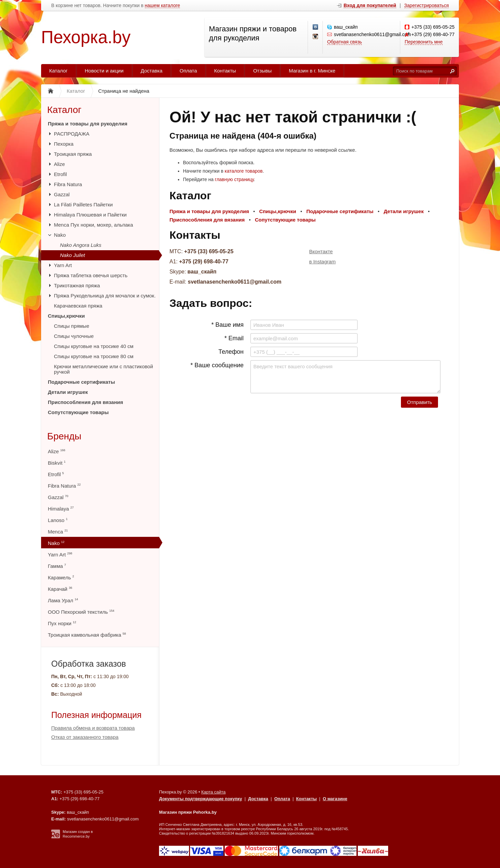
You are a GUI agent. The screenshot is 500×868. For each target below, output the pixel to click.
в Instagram (323, 262)
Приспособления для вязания (85, 402)
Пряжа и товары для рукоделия (88, 124)
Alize (59, 164)
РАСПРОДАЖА (72, 134)
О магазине (335, 799)
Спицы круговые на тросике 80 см (94, 356)
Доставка (152, 71)
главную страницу (234, 179)
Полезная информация (96, 715)
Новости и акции (104, 71)
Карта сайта (213, 792)
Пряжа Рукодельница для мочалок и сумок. (105, 296)
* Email (234, 338)
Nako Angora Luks (81, 245)
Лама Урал (63, 600)
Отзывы (262, 71)
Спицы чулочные (74, 336)
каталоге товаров (244, 171)
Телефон (231, 352)
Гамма (57, 566)
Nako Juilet (72, 255)
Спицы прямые (72, 326)
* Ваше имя (227, 325)
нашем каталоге (163, 6)
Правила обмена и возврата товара (93, 728)
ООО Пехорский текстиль (81, 612)
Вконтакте (321, 251)
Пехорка (64, 144)
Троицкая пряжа (73, 154)
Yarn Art (63, 265)
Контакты (225, 71)
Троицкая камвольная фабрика (87, 635)
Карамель (61, 577)
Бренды (64, 436)
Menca (58, 532)
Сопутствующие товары (78, 412)
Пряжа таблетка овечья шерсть (91, 275)
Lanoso (58, 520)
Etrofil (60, 174)
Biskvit (57, 463)
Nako (60, 235)
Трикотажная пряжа (77, 285)
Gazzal (62, 194)
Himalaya (61, 509)
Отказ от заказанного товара (85, 737)
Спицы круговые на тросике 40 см (94, 346)
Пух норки (62, 623)
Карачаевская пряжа (78, 306)
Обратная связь (345, 42)
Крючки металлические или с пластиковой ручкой (103, 369)
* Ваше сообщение (217, 365)
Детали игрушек (68, 392)
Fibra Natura (68, 184)
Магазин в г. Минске (312, 71)
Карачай (60, 589)
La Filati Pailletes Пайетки (83, 205)
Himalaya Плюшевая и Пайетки (90, 215)
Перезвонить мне (424, 42)
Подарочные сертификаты (81, 382)
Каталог (58, 71)
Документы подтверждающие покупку (201, 799)
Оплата (188, 71)
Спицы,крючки (66, 316)
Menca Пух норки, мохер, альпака (93, 225)
